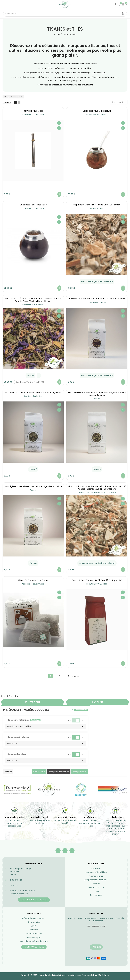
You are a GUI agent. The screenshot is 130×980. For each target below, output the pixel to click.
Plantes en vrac (97, 208)
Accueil (97, 399)
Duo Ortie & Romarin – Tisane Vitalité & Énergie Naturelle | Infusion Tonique (97, 394)
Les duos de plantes (97, 302)
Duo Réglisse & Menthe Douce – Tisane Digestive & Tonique (33, 486)
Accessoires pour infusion (33, 115)
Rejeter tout (32, 702)
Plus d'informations (11, 696)
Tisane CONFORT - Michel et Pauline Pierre (97, 493)
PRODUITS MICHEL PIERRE (97, 584)
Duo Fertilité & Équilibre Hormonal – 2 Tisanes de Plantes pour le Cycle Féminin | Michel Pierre (33, 300)
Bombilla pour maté (33, 111)
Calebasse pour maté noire (33, 205)
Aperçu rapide (59, 128)
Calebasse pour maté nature (97, 111)
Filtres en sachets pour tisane (33, 580)
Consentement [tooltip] (81, 710)
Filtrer (6, 102)
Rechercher (123, 14)
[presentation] (87, 938)
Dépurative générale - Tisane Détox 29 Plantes (97, 205)
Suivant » (76, 676)
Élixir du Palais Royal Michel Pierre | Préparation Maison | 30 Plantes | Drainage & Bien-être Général (97, 488)
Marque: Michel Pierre (13, 97)
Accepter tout (79, 772)
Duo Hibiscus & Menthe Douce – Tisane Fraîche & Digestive (97, 299)
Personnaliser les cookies (33, 696)
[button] (46, 726)
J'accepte (97, 702)
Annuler (8, 772)
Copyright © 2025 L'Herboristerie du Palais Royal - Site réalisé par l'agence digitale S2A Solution (65, 975)
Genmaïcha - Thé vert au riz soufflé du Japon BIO (97, 580)
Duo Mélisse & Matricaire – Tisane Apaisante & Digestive (33, 392)
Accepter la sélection (59, 772)
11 (69, 676)
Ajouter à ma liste (59, 123)
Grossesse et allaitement (33, 305)
